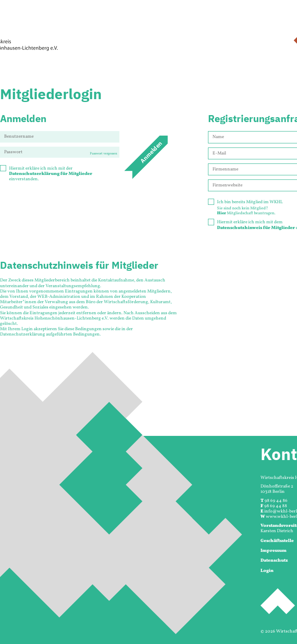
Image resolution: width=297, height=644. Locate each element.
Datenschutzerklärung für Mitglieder (51, 174)
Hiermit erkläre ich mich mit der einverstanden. (46, 174)
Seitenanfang (278, 601)
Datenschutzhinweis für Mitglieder (256, 228)
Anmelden (151, 152)
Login (267, 571)
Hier (222, 213)
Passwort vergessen (104, 154)
